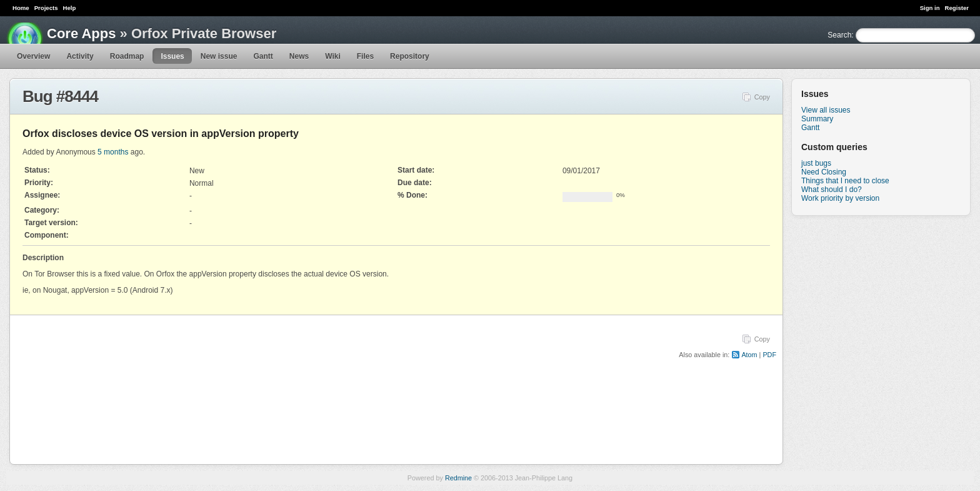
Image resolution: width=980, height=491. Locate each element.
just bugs (816, 163)
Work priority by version (840, 198)
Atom (749, 355)
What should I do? (832, 190)
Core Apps (81, 33)
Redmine (458, 478)
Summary (817, 119)
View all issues (826, 110)
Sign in (930, 8)
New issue (219, 56)
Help (70, 8)
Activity (80, 56)
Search (839, 35)
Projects (46, 8)
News (299, 56)
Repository (410, 56)
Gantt (263, 56)
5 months (113, 152)
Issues (172, 56)
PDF (769, 355)
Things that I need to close (845, 181)
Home (21, 8)
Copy (762, 97)
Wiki (333, 56)
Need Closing (824, 172)
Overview (33, 56)
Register (957, 8)
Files (365, 56)
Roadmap (127, 56)
